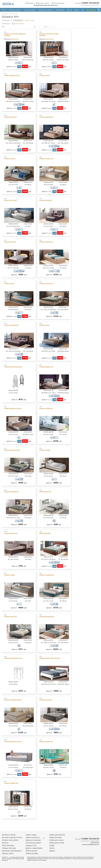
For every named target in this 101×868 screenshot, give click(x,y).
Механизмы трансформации (12, 851)
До (46, 27)
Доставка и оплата (43, 3)
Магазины (30, 3)
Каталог (4, 10)
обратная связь (95, 842)
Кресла (69, 10)
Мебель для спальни (57, 840)
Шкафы (52, 845)
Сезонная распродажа (33, 843)
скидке (27, 20)
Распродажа (91, 10)
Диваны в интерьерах (33, 840)
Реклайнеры (60, 10)
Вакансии (5, 843)
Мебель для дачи (32, 851)
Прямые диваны (15, 10)
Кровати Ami (14, 14)
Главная (5, 14)
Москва (78, 3)
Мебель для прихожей (57, 835)
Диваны (52, 851)
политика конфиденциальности (91, 844)
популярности (18, 20)
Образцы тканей (8, 853)
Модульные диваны (46, 10)
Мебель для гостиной (57, 843)
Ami (16, 35)
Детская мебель (18, 24)
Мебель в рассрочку (33, 837)
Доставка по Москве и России (12, 837)
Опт (83, 10)
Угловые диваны (30, 10)
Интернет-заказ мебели (10, 840)
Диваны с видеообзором (34, 848)
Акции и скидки (31, 835)
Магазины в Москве (9, 835)
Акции (77, 10)
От (34, 27)
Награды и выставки (9, 848)
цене (32, 20)
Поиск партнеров (59, 3)
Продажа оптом (31, 845)
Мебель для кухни (56, 837)
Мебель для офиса (32, 853)
